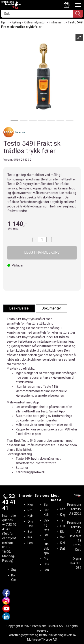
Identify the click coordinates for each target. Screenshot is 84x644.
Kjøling (16, 22)
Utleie (48, 564)
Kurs (31, 537)
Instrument (57, 22)
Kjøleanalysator (35, 22)
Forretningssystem (21, 635)
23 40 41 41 (9, 502)
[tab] (19, 308)
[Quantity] (42, 240)
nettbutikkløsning (51, 635)
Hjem (5, 22)
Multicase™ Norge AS (42, 639)
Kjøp (42, 253)
